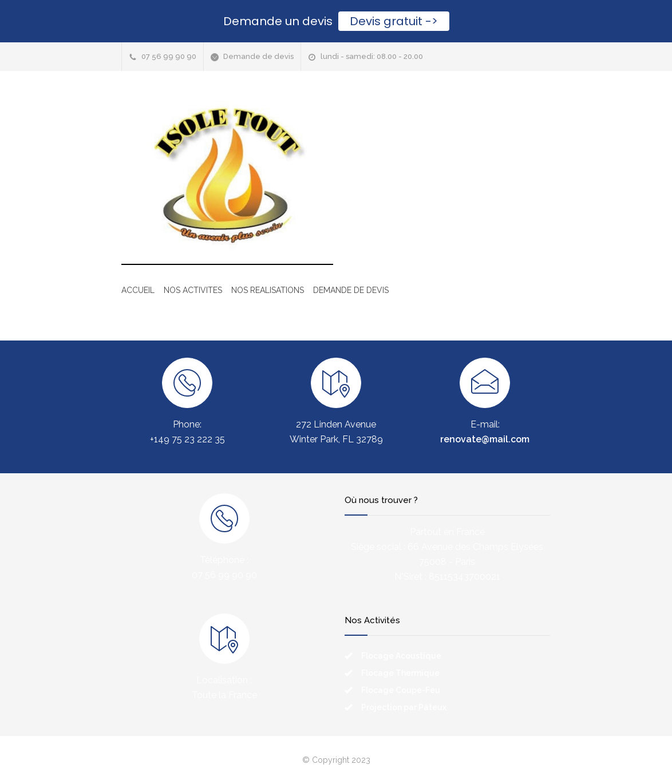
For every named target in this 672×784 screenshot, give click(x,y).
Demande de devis (258, 56)
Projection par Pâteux (404, 707)
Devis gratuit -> (394, 21)
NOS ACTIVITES (193, 290)
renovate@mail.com (485, 439)
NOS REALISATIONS (268, 290)
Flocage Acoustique (401, 656)
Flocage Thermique (400, 673)
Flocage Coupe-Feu (401, 690)
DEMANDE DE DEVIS (351, 290)
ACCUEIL (138, 290)
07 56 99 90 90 (169, 56)
